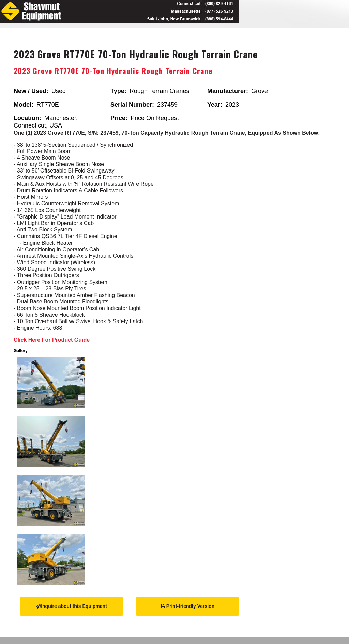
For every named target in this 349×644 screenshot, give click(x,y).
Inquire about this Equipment (72, 606)
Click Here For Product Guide (52, 340)
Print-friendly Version (187, 606)
